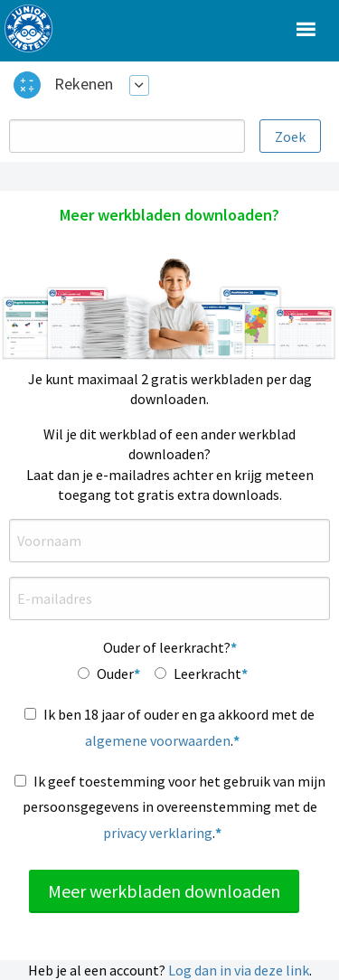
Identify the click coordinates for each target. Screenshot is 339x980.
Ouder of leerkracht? (167, 647)
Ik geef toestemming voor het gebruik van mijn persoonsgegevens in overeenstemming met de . (174, 807)
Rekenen (84, 84)
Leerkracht (207, 674)
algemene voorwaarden (158, 740)
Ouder (115, 674)
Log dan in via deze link (239, 970)
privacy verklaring (158, 833)
